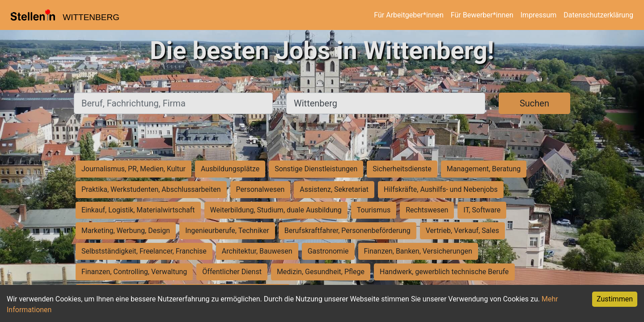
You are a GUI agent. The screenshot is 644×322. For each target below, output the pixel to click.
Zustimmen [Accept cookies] (615, 299)
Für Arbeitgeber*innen (409, 15)
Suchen (534, 103)
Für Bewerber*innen (482, 15)
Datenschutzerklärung (598, 15)
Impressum (539, 15)
